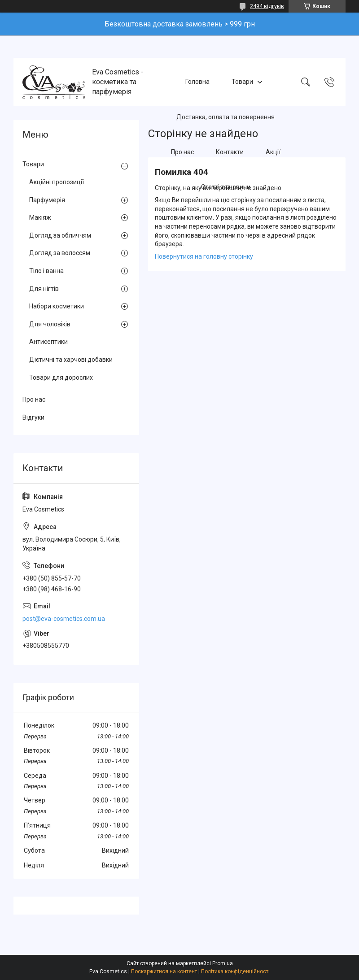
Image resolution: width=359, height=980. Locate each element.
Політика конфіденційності (235, 971)
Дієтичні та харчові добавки (71, 360)
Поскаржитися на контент (164, 971)
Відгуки (33, 417)
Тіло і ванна (46, 271)
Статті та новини (226, 187)
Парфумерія (47, 200)
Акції (273, 152)
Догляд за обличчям (60, 235)
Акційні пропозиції (57, 182)
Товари (242, 82)
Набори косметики (57, 306)
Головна (197, 82)
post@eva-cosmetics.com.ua (64, 619)
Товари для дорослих (61, 377)
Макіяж (40, 217)
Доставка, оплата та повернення (225, 117)
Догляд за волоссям (60, 253)
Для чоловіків (50, 324)
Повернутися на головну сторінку (204, 256)
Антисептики (48, 342)
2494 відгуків (267, 6)
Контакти (230, 152)
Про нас (182, 152)
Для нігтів (44, 289)
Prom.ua (223, 963)
